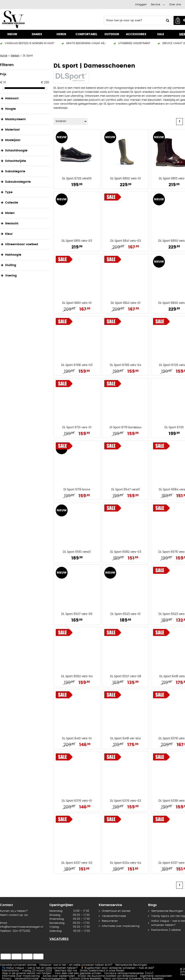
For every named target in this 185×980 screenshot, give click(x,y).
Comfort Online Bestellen (85, 979)
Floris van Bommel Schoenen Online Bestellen (134, 979)
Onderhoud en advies (116, 911)
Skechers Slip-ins (66, 971)
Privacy (7, 979)
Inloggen (141, 5)
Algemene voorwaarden (156, 976)
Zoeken (167, 20)
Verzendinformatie (114, 916)
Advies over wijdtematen (59, 976)
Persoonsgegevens (54, 979)
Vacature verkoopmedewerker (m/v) (129, 973)
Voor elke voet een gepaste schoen (78, 973)
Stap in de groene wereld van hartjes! (27, 973)
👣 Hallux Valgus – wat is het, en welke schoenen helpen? (40, 968)
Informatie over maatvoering (121, 926)
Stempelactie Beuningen (131, 965)
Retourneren (110, 921)
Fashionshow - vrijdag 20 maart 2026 (27, 971)
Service (155, 5)
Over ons (175, 5)
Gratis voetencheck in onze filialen (102, 971)
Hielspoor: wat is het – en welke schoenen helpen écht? (76, 965)
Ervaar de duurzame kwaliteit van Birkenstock (107, 976)
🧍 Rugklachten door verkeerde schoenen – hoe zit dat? (117, 968)
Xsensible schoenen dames (18, 965)
